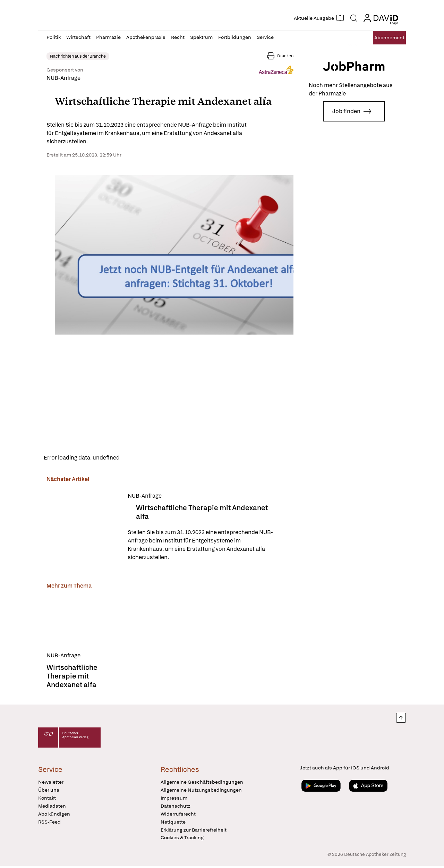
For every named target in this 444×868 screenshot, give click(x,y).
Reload (134, 459)
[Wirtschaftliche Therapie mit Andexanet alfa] (83, 529)
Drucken (285, 56)
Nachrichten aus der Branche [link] (78, 56)
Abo (382, 38)
